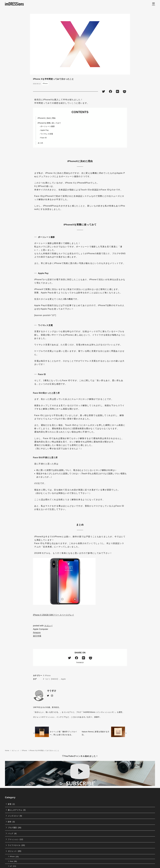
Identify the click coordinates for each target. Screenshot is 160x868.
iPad (11, 861)
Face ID (44, 138)
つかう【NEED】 (52, 679)
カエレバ (48, 626)
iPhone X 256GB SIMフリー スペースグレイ (53, 615)
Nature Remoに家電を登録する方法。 (95, 733)
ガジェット (16, 751)
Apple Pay (44, 130)
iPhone (45, 83)
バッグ (11, 833)
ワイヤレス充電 (47, 134)
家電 (10, 804)
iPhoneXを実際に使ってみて (49, 123)
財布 (10, 822)
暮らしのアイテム (15, 810)
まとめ (40, 143)
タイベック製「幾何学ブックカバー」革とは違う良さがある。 (63, 733)
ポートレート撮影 (48, 126)
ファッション (13, 839)
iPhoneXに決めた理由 (47, 118)
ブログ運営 (12, 828)
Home (7, 751)
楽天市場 (37, 636)
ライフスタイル (14, 845)
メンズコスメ (13, 816)
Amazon (37, 633)
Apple (63, 679)
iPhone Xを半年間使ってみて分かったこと (44, 751)
